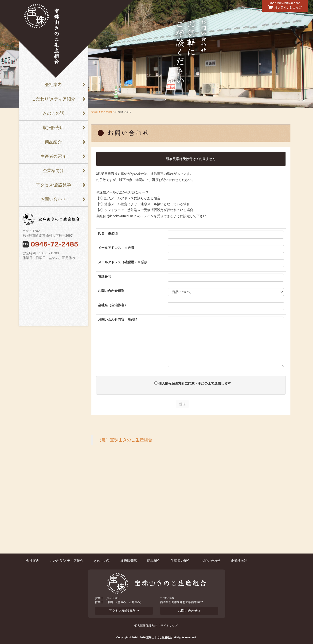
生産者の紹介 (53, 156)
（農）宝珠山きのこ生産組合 (125, 440)
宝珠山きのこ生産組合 (103, 112)
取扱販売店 (53, 128)
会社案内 (53, 85)
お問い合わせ (53, 199)
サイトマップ (169, 626)
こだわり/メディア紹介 (53, 99)
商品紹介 (53, 142)
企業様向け (53, 171)
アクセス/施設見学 (53, 185)
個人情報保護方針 (146, 626)
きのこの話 (53, 113)
